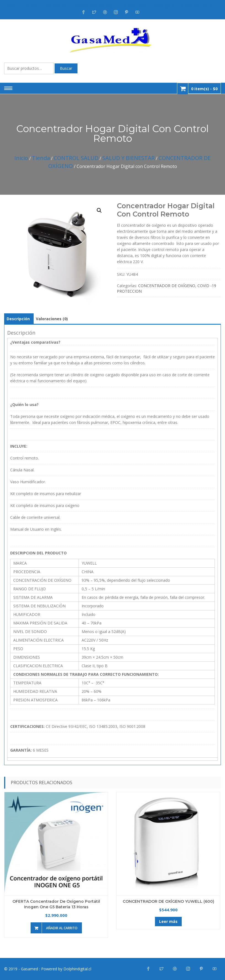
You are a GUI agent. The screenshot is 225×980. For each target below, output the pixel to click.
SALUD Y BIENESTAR (128, 158)
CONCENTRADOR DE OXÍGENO (167, 286)
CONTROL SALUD (76, 158)
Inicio (21, 158)
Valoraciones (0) (52, 319)
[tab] (18, 319)
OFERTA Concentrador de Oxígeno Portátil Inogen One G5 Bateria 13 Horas (56, 904)
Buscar (66, 68)
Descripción (18, 319)
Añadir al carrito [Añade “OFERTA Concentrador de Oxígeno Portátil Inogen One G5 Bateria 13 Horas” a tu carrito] (62, 928)
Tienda (41, 158)
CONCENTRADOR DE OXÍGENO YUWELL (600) (168, 901)
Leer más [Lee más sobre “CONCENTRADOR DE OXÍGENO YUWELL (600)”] (168, 921)
